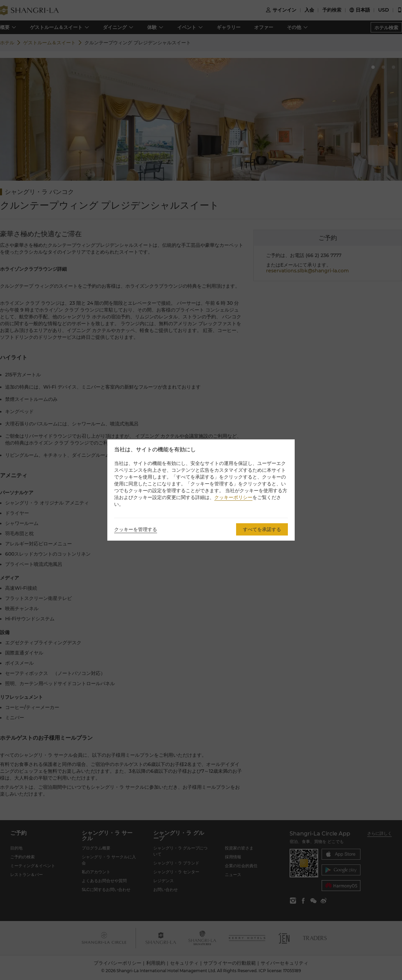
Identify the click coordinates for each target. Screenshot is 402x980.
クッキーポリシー (233, 497)
